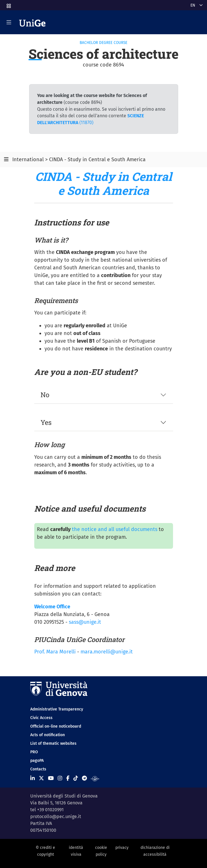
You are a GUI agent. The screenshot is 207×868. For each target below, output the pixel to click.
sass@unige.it (85, 622)
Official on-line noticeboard (56, 726)
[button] (8, 4)
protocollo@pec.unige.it (56, 816)
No (45, 395)
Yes (46, 422)
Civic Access (41, 718)
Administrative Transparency (57, 709)
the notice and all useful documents (115, 529)
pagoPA (37, 761)
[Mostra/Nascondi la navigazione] (9, 22)
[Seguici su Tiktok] (76, 778)
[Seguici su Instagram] (60, 778)
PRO (34, 752)
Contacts (38, 769)
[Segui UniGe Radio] (95, 778)
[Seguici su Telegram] (84, 778)
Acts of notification (48, 735)
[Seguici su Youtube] (51, 778)
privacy (122, 848)
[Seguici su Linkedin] (33, 778)
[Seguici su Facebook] (68, 778)
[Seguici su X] (41, 778)
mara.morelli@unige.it (107, 652)
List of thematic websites (53, 743)
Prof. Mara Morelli (55, 652)
